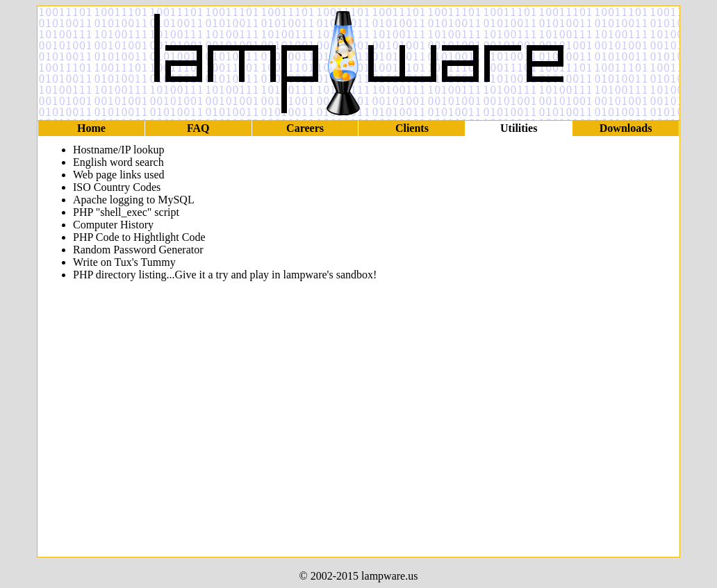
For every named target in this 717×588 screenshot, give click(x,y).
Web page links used (119, 175)
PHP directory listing (120, 275)
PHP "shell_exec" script (126, 212)
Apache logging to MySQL (134, 200)
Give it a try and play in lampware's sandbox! (276, 275)
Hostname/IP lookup (118, 150)
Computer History (113, 225)
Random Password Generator (138, 250)
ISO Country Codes (117, 187)
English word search (118, 162)
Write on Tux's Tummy (124, 262)
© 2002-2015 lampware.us (359, 576)
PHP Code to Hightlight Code (139, 237)
